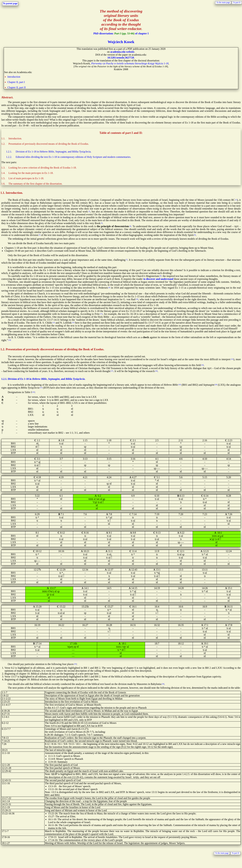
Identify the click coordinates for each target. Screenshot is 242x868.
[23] (75, 664)
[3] (102, 223)
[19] (180, 385)
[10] (137, 299)
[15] (232, 359)
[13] (73, 323)
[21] (41, 387)
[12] (54, 323)
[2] (89, 211)
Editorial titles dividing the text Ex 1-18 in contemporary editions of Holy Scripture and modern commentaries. (73, 157)
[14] (10, 340)
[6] (195, 235)
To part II (237, 2)
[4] (130, 226)
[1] (236, 200)
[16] (203, 365)
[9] (109, 288)
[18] (156, 371)
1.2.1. (9, 152)
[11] (101, 314)
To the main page (223, 2)
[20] (216, 385)
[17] (112, 371)
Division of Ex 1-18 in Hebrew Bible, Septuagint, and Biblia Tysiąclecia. (53, 152)
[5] (39, 235)
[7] (127, 260)
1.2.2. (9, 157)
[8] (160, 276)
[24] (163, 684)
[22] (34, 392)
